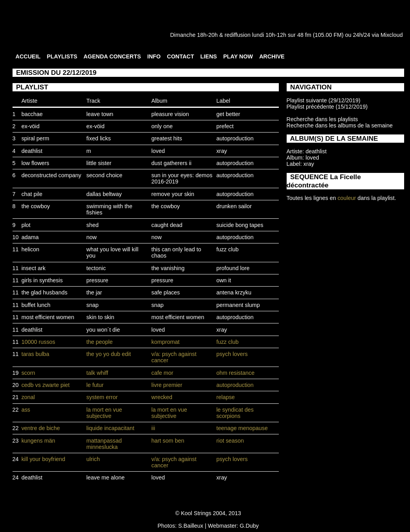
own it (224, 280)
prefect (225, 126)
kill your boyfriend (43, 459)
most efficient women (48, 317)
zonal (28, 397)
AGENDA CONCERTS (112, 56)
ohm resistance (235, 373)
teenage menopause (242, 428)
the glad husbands (45, 292)
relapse (225, 397)
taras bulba (35, 354)
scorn (28, 373)
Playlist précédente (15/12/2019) (327, 107)
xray (221, 151)
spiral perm (35, 138)
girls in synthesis (42, 280)
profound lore (233, 268)
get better (228, 114)
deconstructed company (51, 175)
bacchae (32, 114)
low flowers (35, 163)
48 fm (304, 35)
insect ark (34, 268)
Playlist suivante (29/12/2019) (324, 100)
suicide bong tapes (240, 225)
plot (26, 225)
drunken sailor (234, 206)
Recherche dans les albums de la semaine (340, 125)
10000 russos (38, 342)
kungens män (38, 441)
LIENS (209, 56)
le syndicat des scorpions (235, 413)
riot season (230, 441)
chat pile (32, 194)
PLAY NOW (238, 56)
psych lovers (232, 354)
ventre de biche (41, 428)
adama (30, 237)
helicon (31, 249)
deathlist (32, 151)
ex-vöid (31, 126)
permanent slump (238, 305)
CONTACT (180, 56)
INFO (154, 56)
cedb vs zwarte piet (46, 385)
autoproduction (235, 138)
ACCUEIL (28, 56)
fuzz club (227, 249)
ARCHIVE (272, 56)
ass (26, 410)
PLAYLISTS (62, 56)
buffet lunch (36, 305)
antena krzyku (234, 292)
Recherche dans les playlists (322, 119)
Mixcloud (392, 35)
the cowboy (36, 206)
